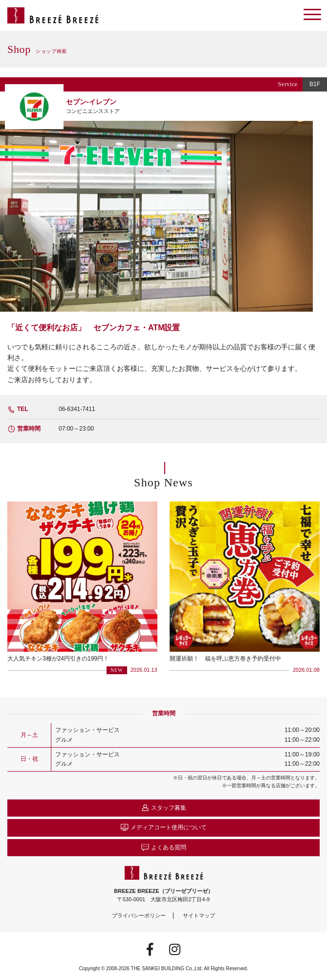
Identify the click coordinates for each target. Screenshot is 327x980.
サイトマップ (199, 915)
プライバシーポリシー (139, 915)
